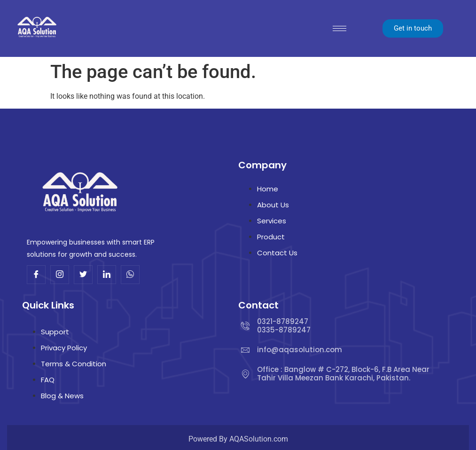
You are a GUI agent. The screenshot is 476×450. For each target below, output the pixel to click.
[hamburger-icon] (339, 28)
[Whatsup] (130, 275)
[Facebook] (36, 275)
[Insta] (60, 275)
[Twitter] (83, 275)
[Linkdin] (107, 275)
